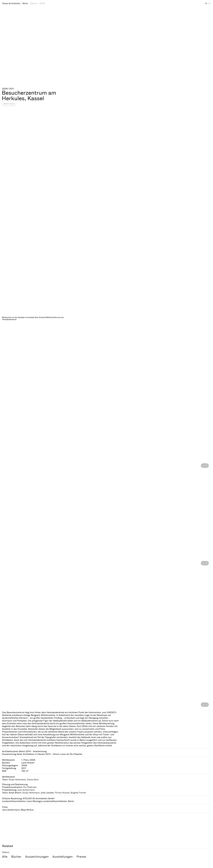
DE (206, 3)
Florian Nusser (62, 793)
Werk (25, 3)
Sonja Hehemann (17, 780)
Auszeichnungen (37, 857)
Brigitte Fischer (78, 793)
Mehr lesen (9, 104)
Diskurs (34, 3)
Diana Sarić (33, 780)
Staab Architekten (11, 3)
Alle (5, 857)
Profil (42, 3)
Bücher (16, 857)
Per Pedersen (30, 787)
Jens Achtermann (26, 790)
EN (210, 3)
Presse (81, 857)
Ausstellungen (63, 857)
